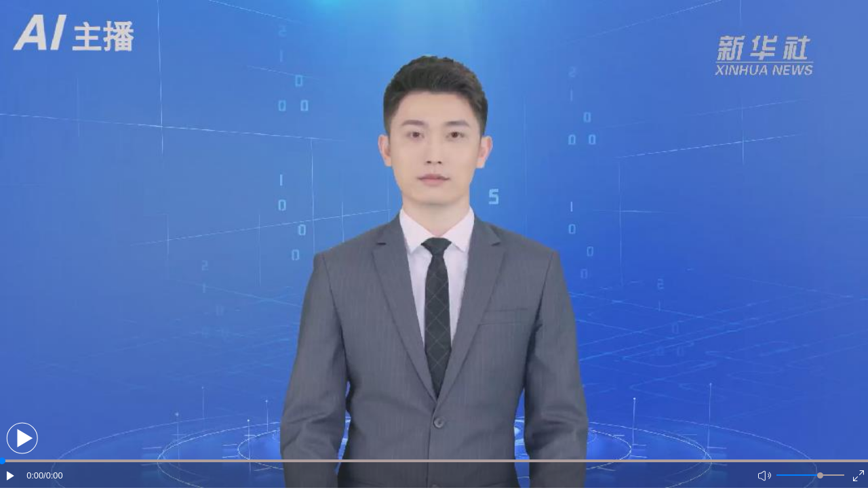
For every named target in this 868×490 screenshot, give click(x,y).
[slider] (820, 475)
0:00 (35, 475)
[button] (22, 438)
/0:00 (53, 475)
